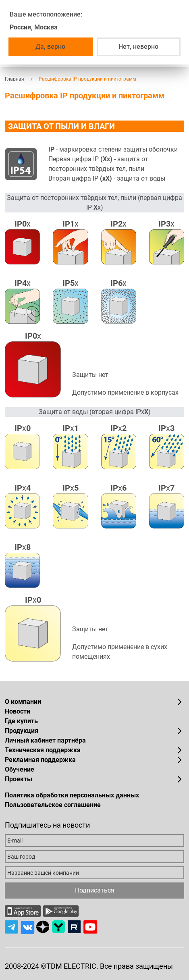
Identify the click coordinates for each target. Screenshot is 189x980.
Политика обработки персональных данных (72, 795)
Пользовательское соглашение (53, 805)
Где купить (21, 721)
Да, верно (50, 47)
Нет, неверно (138, 47)
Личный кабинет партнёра (45, 740)
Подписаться (95, 890)
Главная (15, 79)
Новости (18, 711)
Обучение (20, 769)
